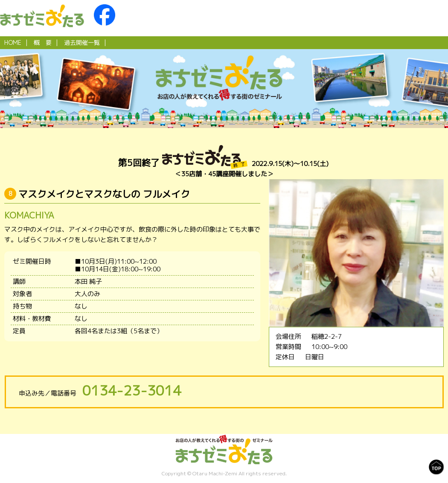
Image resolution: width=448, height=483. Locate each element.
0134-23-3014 (132, 390)
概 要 (43, 42)
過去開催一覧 (82, 42)
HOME (13, 42)
